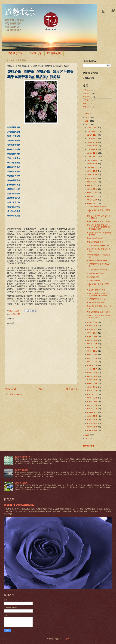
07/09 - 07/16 (92, 333)
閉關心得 (86, 103)
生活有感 (86, 90)
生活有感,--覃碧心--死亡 (96, 273)
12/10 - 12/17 (92, 139)
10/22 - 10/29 (92, 164)
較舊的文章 (72, 389)
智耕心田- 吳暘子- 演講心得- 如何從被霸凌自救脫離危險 (99, 294)
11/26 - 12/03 (92, 146)
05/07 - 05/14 (92, 365)
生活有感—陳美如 (94, 280)
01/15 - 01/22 (92, 423)
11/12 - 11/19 (92, 153)
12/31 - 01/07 (92, 128)
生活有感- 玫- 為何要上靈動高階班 (19, 505)
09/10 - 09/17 (92, 186)
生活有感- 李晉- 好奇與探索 (97, 260)
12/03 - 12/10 (92, 142)
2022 (87, 435)
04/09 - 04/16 (92, 380)
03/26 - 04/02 (92, 387)
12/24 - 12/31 (92, 131)
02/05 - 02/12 (92, 412)
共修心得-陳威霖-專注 (95, 242)
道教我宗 (20, 12)
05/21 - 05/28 (92, 358)
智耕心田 (17, 314)
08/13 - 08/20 (92, 200)
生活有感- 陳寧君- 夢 (22, 457)
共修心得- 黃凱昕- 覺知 (96, 303)
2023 (87, 125)
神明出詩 (86, 100)
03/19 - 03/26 (92, 391)
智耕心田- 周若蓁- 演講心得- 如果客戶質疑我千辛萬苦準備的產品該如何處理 (99, 227)
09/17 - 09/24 (92, 182)
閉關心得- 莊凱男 (21, 483)
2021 (87, 439)
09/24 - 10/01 (92, 178)
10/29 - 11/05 (92, 160)
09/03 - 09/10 (92, 189)
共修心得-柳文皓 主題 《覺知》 (99, 312)
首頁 (41, 389)
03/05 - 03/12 (92, 398)
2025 (87, 117)
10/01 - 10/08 (92, 175)
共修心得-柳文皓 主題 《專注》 (99, 221)
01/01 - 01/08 (92, 430)
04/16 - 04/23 (92, 376)
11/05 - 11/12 (92, 157)
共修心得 (86, 93)
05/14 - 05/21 (92, 362)
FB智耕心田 (54, 53)
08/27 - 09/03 (92, 193)
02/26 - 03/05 (92, 402)
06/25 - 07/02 (92, 340)
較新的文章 (10, 389)
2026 (87, 114)
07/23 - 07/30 (92, 326)
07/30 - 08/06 (92, 322)
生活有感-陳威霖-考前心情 (97, 270)
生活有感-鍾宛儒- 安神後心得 (98, 246)
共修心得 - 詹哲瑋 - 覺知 (96, 290)
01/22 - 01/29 (92, 420)
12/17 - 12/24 (92, 135)
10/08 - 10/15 (92, 171)
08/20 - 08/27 (92, 196)
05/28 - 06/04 (92, 355)
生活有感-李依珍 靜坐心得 (97, 299)
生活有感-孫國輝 (93, 277)
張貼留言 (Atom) (16, 394)
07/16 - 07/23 (92, 329)
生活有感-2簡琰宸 (21, 470)
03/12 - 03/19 (92, 394)
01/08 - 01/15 (92, 427)
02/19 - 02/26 (92, 405)
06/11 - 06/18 (92, 347)
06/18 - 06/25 (92, 344)
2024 (87, 121)
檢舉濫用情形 (89, 446)
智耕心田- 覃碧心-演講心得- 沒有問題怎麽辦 (98, 316)
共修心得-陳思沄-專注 (95, 238)
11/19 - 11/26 (92, 149)
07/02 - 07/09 (92, 336)
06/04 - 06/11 (92, 351)
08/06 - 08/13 (92, 204)
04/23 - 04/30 (92, 373)
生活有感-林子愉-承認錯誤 (97, 207)
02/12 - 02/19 (92, 409)
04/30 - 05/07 (92, 369)
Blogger (66, 639)
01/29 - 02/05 (92, 416)
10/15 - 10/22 (92, 167)
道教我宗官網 (16, 53)
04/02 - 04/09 (92, 384)
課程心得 (86, 107)
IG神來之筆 (35, 53)
